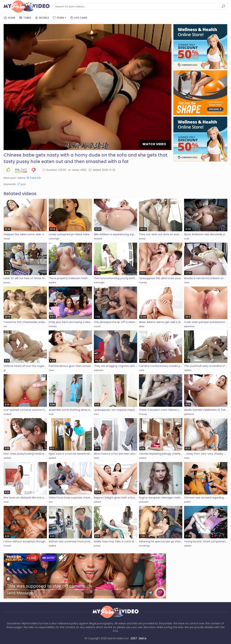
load (6, 502)
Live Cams (79, 18)
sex (51, 502)
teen (187, 282)
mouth (7, 546)
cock (187, 239)
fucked (7, 414)
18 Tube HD (34, 178)
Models (42, 18)
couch (97, 326)
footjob (98, 239)
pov (21, 184)
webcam (99, 370)
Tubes (25, 18)
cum (96, 414)
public (187, 502)
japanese (189, 326)
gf (5, 370)
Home (9, 18)
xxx (5, 326)
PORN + (59, 18)
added (52, 282)
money (143, 282)
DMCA (143, 638)
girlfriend (189, 414)
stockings (144, 546)
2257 (134, 638)
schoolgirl (54, 239)
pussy (142, 239)
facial (7, 239)
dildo (142, 326)
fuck (51, 414)
